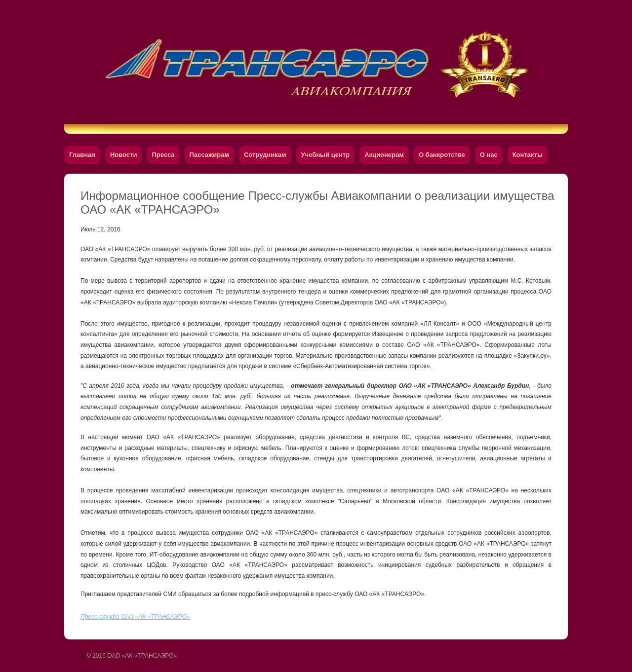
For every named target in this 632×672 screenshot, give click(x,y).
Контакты (528, 155)
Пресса (163, 155)
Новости (124, 155)
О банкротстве (442, 155)
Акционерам (384, 155)
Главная (82, 155)
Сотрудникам (265, 155)
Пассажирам (209, 155)
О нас (489, 155)
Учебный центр (326, 155)
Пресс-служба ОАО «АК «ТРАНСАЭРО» (135, 617)
